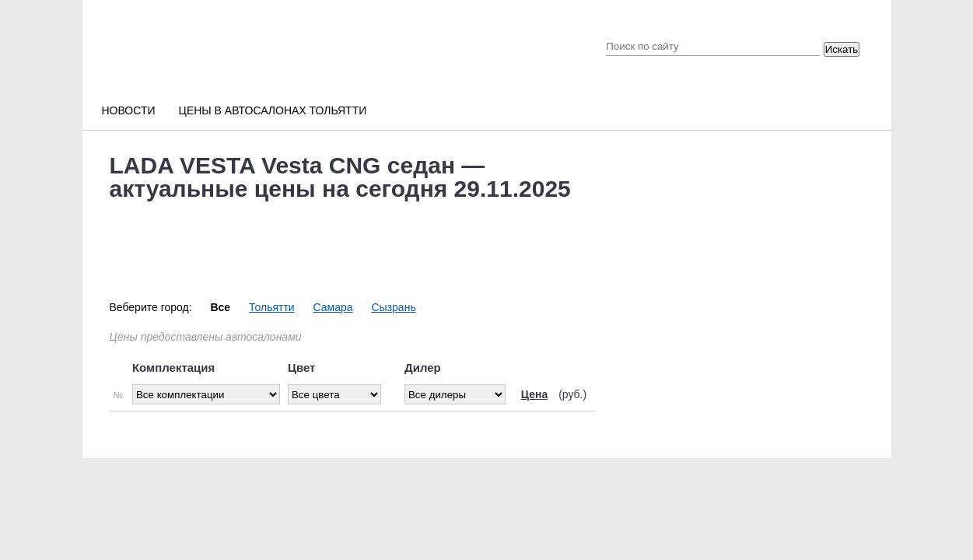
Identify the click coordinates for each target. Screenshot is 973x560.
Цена (534, 394)
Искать (842, 49)
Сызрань (393, 307)
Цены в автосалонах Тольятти (273, 110)
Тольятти (272, 307)
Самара (333, 307)
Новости (129, 110)
